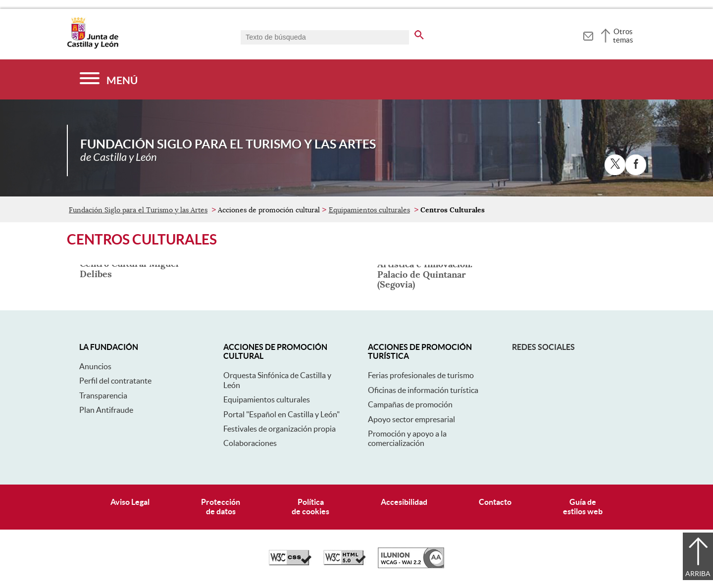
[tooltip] (588, 35)
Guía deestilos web (583, 507)
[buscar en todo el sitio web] (419, 33)
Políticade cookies (310, 507)
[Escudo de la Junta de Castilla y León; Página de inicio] (93, 47)
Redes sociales (543, 347)
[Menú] (109, 79)
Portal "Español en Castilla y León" (281, 414)
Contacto (495, 502)
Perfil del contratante (115, 381)
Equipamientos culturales (369, 210)
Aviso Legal (130, 502)
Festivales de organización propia (280, 429)
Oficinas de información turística (423, 390)
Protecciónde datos (221, 507)
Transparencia (103, 395)
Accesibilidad (404, 502)
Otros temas (623, 36)
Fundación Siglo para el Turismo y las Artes (138, 210)
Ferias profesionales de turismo (421, 375)
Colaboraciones (250, 443)
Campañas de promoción (410, 404)
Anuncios (95, 366)
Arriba (698, 574)
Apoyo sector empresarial (411, 419)
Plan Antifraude (106, 410)
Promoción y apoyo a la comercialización (407, 438)
